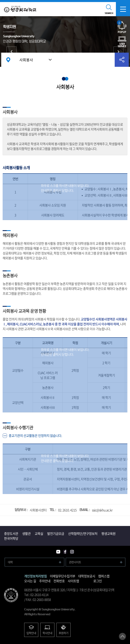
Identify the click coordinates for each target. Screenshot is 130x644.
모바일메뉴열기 (123, 9)
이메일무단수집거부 (62, 576)
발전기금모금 (56, 533)
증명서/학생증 (11, 52)
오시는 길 (30, 581)
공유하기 (122, 60)
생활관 (26, 533)
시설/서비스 (119, 52)
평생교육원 (108, 533)
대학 (10, 562)
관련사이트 (75, 562)
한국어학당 (11, 538)
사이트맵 (73, 581)
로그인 (98, 581)
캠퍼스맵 (104, 576)
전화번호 (59, 581)
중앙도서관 (11, 533)
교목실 (39, 533)
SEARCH (109, 13)
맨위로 (122, 636)
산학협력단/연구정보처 (83, 533)
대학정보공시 (87, 576)
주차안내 (45, 581)
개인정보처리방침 (35, 576)
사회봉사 (26, 60)
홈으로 (8, 60)
